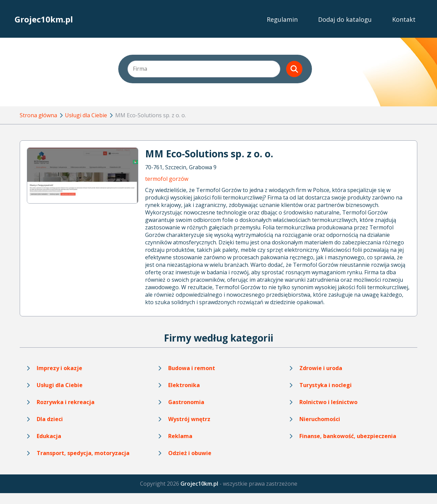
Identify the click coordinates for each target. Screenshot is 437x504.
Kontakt (404, 19)
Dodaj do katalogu (345, 19)
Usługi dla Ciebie (86, 115)
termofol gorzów (167, 179)
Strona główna (38, 115)
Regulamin (282, 19)
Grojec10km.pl (44, 19)
